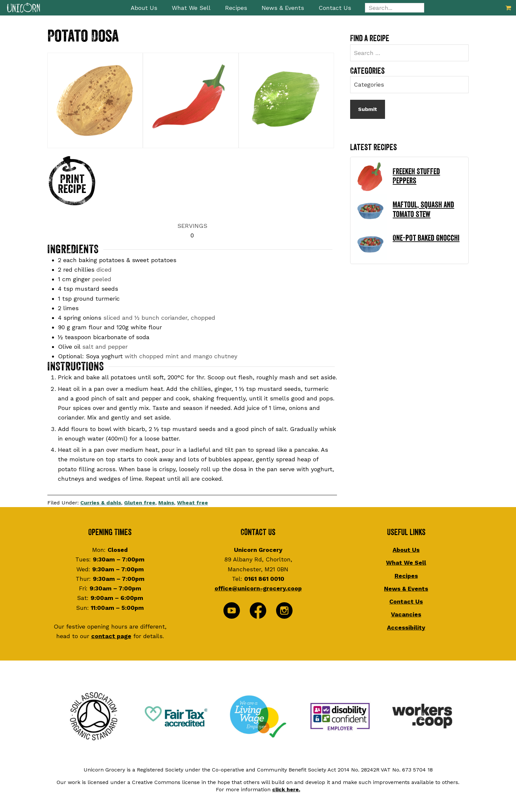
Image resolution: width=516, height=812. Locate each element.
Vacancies (406, 614)
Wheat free (193, 502)
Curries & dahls (101, 502)
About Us (406, 549)
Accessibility (406, 626)
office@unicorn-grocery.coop (258, 588)
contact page (111, 635)
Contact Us (406, 601)
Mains (166, 502)
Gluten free (140, 502)
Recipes (406, 575)
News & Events (406, 588)
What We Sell (406, 562)
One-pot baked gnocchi (426, 238)
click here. (286, 788)
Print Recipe (72, 184)
